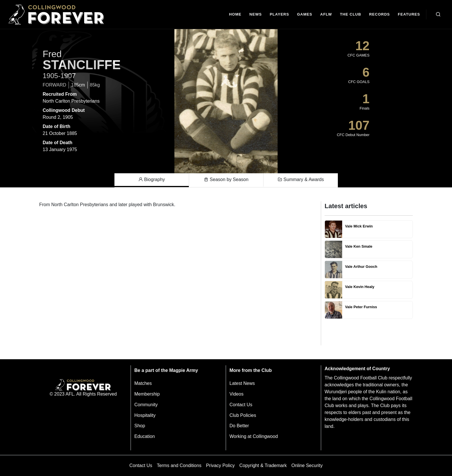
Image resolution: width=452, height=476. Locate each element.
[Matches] (305, 15)
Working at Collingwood (254, 436)
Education (145, 436)
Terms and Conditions (179, 465)
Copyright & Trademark (263, 465)
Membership (147, 394)
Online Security (307, 465)
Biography (152, 180)
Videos (237, 394)
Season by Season (226, 180)
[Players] (279, 15)
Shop (140, 426)
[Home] (235, 15)
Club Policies (243, 415)
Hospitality (145, 415)
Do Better (239, 426)
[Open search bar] (438, 14)
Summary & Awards (301, 180)
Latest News (242, 383)
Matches (143, 383)
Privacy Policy (221, 465)
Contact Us (241, 405)
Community (146, 405)
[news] (256, 15)
